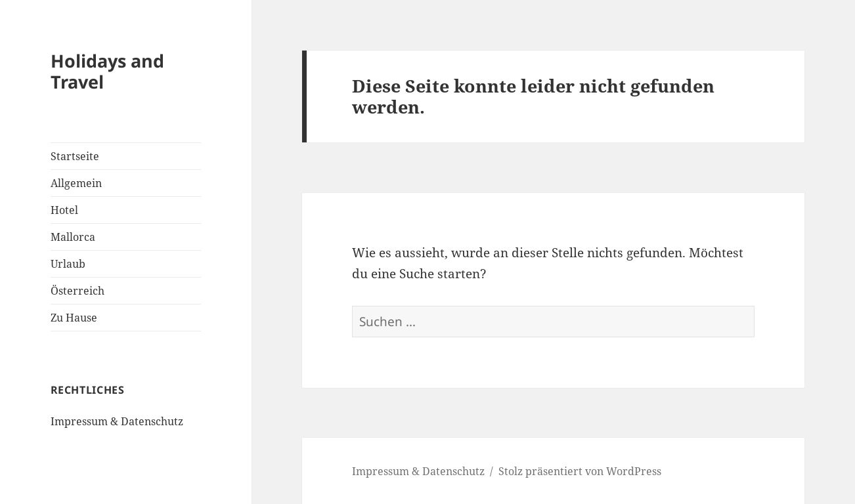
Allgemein (76, 183)
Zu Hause (74, 318)
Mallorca (73, 237)
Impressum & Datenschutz (117, 421)
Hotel (64, 210)
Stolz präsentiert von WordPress (580, 471)
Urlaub (68, 264)
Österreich (77, 291)
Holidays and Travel (107, 71)
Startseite (75, 156)
